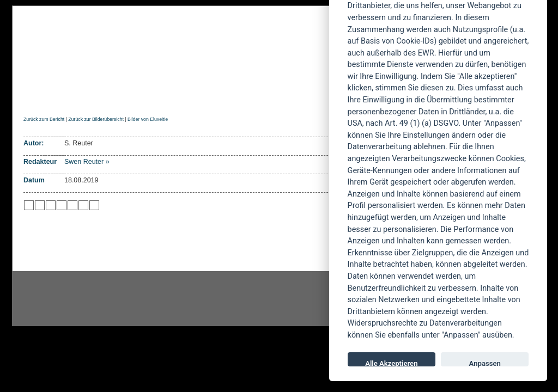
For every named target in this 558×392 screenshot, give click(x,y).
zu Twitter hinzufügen (29, 205)
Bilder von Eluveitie (148, 119)
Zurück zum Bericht (44, 119)
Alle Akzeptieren (391, 363)
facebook (222, 299)
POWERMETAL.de (198, 47)
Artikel (243, 96)
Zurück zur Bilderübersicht (96, 119)
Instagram (100, 299)
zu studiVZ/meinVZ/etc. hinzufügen (72, 205)
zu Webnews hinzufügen (51, 205)
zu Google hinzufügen (62, 205)
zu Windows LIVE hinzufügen (94, 205)
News (68, 96)
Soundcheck (298, 96)
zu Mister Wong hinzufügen (40, 205)
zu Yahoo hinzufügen (83, 205)
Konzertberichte (177, 96)
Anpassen (485, 363)
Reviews (111, 96)
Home (33, 96)
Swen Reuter (84, 162)
